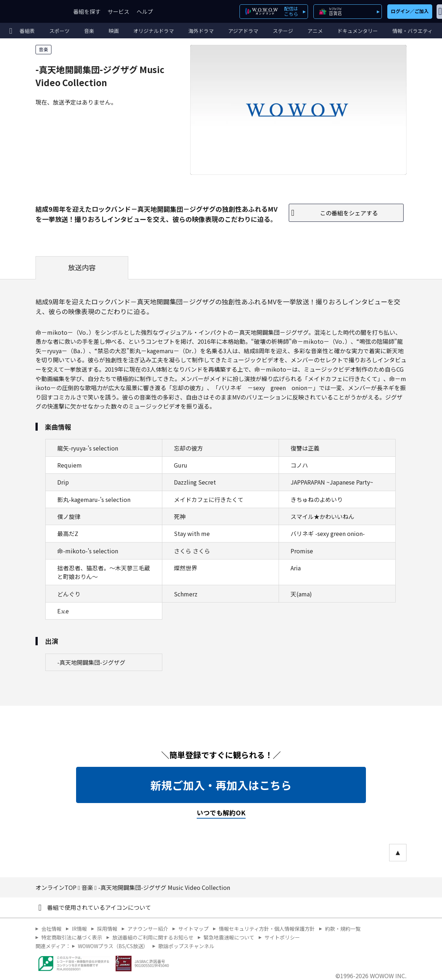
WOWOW (32, 11)
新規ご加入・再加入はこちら (221, 785)
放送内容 (82, 267)
